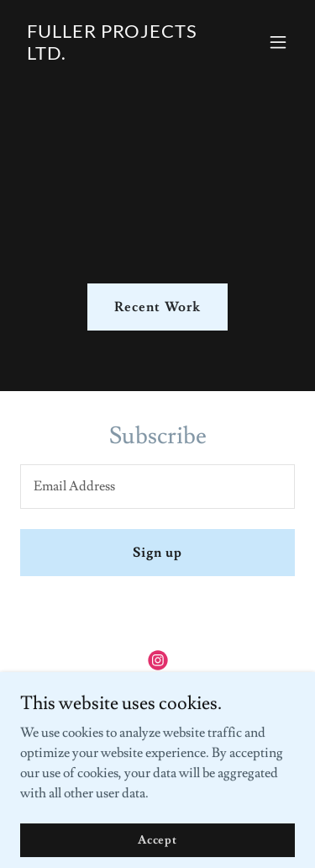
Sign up (157, 553)
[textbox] (157, 487)
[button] (278, 42)
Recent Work (157, 307)
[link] (116, 56)
